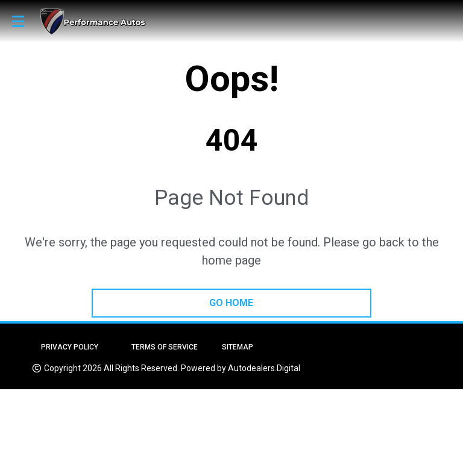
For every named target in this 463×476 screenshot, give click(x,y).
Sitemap (238, 347)
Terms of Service (165, 347)
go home (231, 303)
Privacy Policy (70, 347)
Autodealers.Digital (264, 368)
